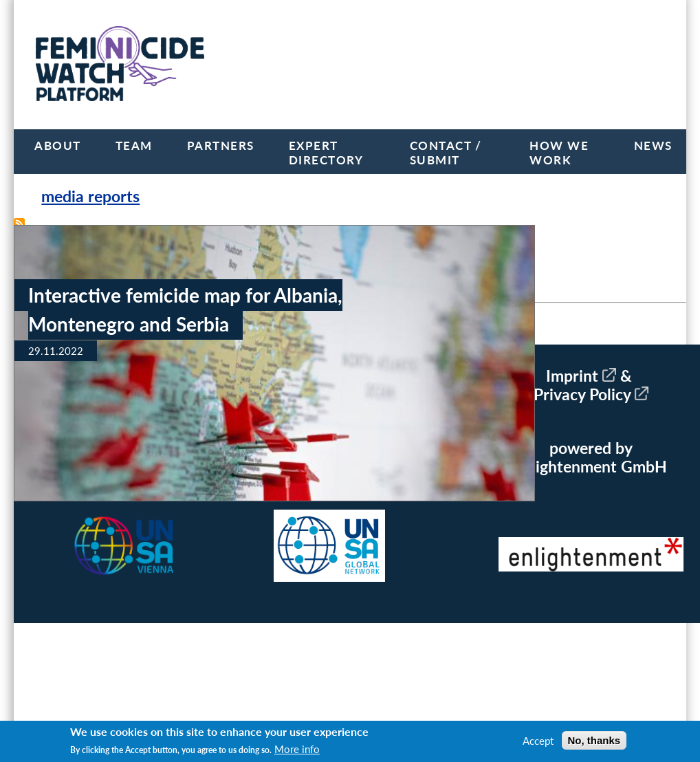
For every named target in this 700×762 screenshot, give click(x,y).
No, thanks (594, 740)
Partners (221, 145)
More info (297, 749)
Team (134, 145)
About (58, 145)
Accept (538, 741)
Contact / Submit (446, 153)
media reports (90, 196)
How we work (559, 153)
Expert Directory (326, 153)
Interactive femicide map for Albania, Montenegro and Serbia (185, 309)
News (653, 145)
